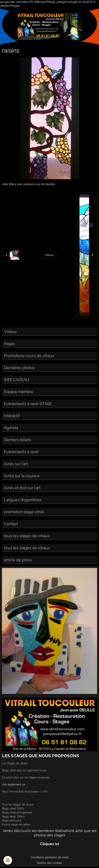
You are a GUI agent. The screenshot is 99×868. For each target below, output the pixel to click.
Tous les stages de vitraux (18, 805)
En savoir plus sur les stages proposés (26, 777)
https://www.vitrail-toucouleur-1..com (25, 792)
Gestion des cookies (49, 863)
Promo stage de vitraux (16, 825)
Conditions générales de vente (50, 857)
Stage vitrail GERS (13, 809)
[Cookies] (8, 860)
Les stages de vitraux (15, 763)
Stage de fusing (11, 821)
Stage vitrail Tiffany (13, 817)
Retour (49, 255)
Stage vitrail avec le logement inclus (24, 770)
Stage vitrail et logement (17, 813)
